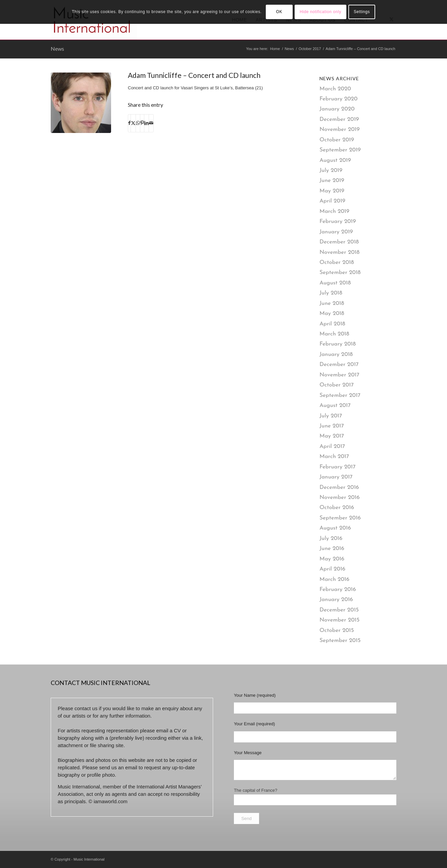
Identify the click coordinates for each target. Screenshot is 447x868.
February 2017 (338, 467)
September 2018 (340, 272)
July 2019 (331, 170)
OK (279, 12)
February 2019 (338, 221)
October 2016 (337, 508)
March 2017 (334, 456)
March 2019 (334, 211)
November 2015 (339, 620)
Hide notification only (320, 12)
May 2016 (332, 559)
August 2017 (335, 405)
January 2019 (336, 232)
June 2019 (332, 180)
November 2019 (340, 129)
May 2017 (332, 436)
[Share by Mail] (151, 123)
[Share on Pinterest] (142, 123)
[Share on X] (133, 123)
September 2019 (340, 150)
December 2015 (339, 610)
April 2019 (332, 201)
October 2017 (337, 385)
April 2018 (332, 324)
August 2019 (335, 160)
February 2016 (338, 589)
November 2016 (340, 497)
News (57, 49)
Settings (362, 12)
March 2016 (334, 579)
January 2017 (336, 477)
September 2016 (340, 518)
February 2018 (338, 344)
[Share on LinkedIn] (146, 123)
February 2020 (339, 99)
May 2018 (332, 313)
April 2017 (332, 446)
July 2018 (331, 293)
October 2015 (337, 630)
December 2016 (339, 487)
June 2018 (332, 303)
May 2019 (332, 191)
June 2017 (332, 426)
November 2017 (339, 375)
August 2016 (335, 528)
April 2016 (332, 569)
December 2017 (339, 364)
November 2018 (339, 252)
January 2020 (337, 109)
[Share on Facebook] (129, 123)
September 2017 (340, 395)
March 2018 (334, 334)
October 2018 (337, 262)
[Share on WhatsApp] (138, 123)
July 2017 (331, 416)
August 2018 (335, 283)
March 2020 (335, 89)
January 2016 (336, 600)
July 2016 (331, 538)
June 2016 (332, 549)
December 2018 (339, 242)
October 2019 (337, 140)
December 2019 (339, 119)
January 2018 (336, 354)
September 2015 (340, 641)
